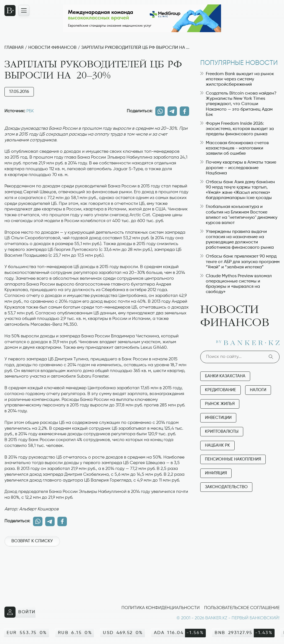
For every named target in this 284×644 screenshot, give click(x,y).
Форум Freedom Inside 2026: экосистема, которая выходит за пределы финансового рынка (237, 129)
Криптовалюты (222, 432)
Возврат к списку (32, 541)
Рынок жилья (220, 404)
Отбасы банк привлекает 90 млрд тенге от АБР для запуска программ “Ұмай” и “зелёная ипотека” (240, 262)
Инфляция (216, 473)
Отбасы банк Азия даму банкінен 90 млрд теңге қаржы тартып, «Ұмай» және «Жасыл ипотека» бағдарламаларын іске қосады (238, 190)
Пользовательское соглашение (242, 608)
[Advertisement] (97, 570)
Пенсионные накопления (233, 459)
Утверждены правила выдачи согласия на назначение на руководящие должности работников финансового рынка (237, 240)
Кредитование (220, 390)
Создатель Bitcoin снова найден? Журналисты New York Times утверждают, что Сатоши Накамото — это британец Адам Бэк (238, 104)
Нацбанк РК (217, 445)
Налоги (258, 390)
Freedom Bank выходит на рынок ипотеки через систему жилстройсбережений (237, 79)
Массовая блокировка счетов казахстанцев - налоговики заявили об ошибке (234, 148)
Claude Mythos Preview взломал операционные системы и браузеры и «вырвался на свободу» (236, 284)
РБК (30, 111)
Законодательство (226, 487)
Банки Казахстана (225, 376)
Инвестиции (218, 418)
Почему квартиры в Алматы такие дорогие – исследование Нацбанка (238, 168)
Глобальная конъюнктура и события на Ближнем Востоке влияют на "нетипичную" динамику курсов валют (239, 215)
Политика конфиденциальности (161, 608)
